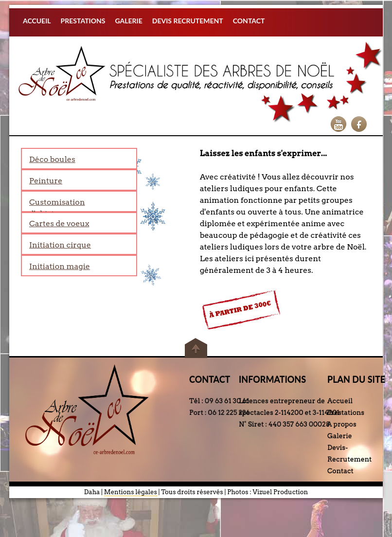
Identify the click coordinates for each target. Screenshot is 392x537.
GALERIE (128, 21)
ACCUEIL (37, 21)
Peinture (46, 181)
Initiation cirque (60, 245)
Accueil (340, 401)
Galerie (340, 436)
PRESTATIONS (83, 21)
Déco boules (52, 159)
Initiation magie (60, 266)
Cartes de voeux (59, 224)
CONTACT (249, 21)
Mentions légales (131, 492)
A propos (342, 424)
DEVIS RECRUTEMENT (188, 21)
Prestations (346, 412)
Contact (340, 471)
